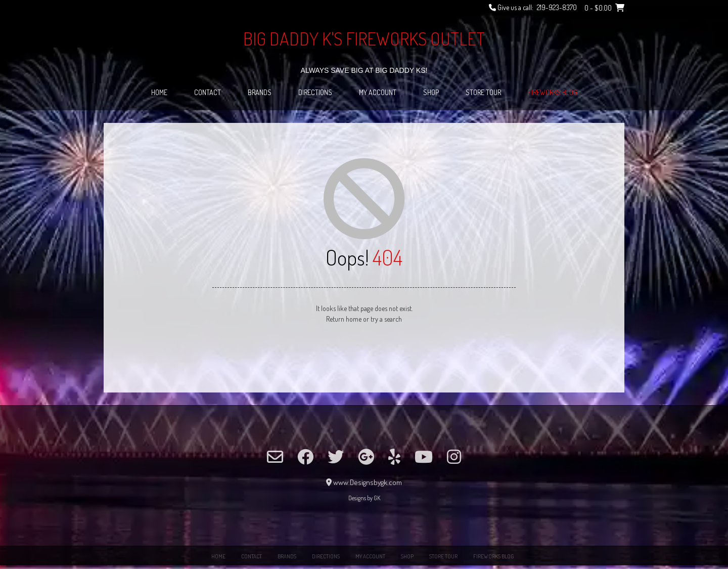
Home (159, 92)
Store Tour (483, 92)
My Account (378, 92)
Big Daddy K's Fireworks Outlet (364, 38)
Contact (208, 92)
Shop (431, 92)
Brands (260, 92)
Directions (315, 92)
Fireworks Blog (553, 92)
